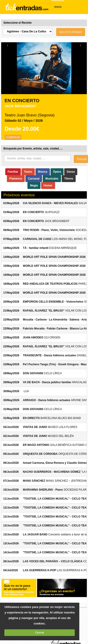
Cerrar (40, 632)
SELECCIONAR (71, 32)
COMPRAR (13, 137)
